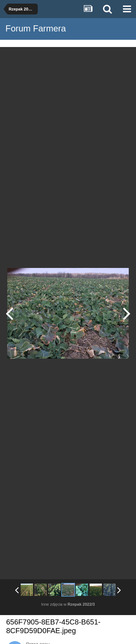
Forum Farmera (36, 28)
